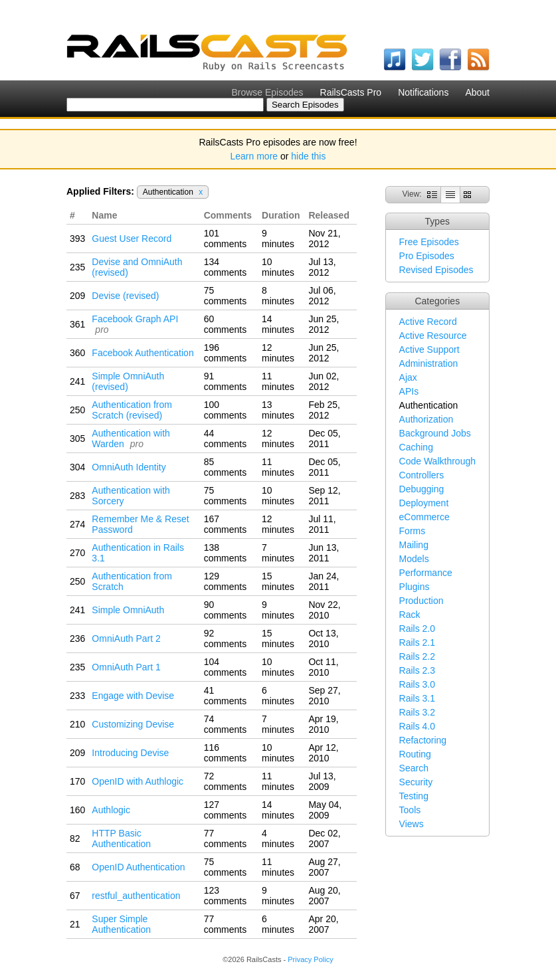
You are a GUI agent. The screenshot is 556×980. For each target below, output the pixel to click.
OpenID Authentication (138, 867)
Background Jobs (435, 433)
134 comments (226, 267)
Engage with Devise (133, 696)
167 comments (226, 524)
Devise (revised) (125, 296)
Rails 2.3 (417, 670)
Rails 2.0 (417, 629)
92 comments (226, 638)
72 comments (226, 781)
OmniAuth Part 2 (126, 638)
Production (421, 601)
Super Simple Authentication (121, 924)
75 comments (226, 296)
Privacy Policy (310, 959)
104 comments (226, 667)
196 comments (226, 353)
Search (414, 768)
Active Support (429, 349)
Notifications (423, 92)
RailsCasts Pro (351, 92)
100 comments (226, 410)
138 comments (226, 553)
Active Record (428, 322)
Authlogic (111, 810)
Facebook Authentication (142, 353)
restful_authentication (136, 896)
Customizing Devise (133, 724)
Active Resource (433, 336)
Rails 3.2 (417, 712)
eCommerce (424, 517)
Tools (410, 810)
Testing (414, 796)
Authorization (426, 419)
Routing (415, 754)
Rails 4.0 (417, 726)
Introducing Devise (130, 753)
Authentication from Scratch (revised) (132, 410)
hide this (308, 156)
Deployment (424, 503)
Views (412, 824)
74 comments (226, 724)
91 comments (226, 381)
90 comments (226, 610)
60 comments (226, 324)
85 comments (226, 467)
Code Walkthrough (437, 461)
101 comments (226, 239)
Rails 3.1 (417, 698)
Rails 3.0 (417, 684)
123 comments (226, 896)
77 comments (226, 838)
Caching (416, 447)
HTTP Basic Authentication (121, 838)
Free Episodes (429, 242)
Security (416, 782)
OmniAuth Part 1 (126, 667)
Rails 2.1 (417, 642)
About (477, 92)
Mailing (414, 545)
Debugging (422, 489)
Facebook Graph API (135, 319)
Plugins (415, 587)
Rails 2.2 (417, 656)
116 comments (226, 753)
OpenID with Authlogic (138, 781)
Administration (429, 363)
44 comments (226, 439)
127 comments (226, 810)
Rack (410, 615)
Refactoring (423, 740)
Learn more (254, 156)
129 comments (226, 581)
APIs (409, 391)
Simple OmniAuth (128, 610)
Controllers (422, 475)
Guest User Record (132, 239)
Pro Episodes (427, 256)
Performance (426, 573)
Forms (413, 531)
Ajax (408, 377)
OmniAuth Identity (129, 467)
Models (414, 559)
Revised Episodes (436, 270)
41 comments (226, 696)
